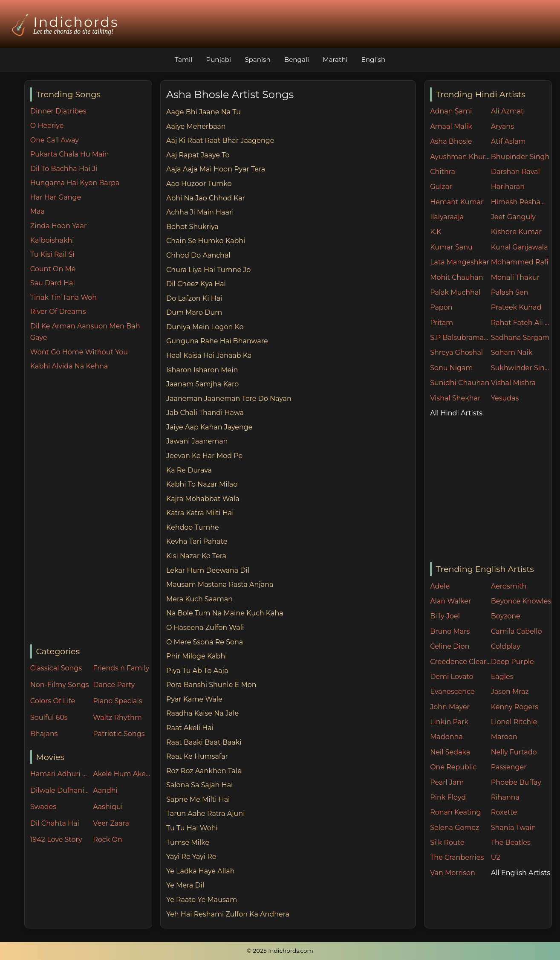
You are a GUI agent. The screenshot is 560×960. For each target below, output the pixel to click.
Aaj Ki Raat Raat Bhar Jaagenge (220, 141)
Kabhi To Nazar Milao (202, 484)
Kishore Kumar (516, 232)
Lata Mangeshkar (460, 262)
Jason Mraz (510, 692)
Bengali (297, 59)
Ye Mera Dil (185, 885)
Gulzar (441, 187)
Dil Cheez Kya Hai (196, 284)
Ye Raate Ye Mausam (202, 900)
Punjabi (218, 59)
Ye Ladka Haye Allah (201, 871)
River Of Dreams (58, 312)
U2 (496, 857)
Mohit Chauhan (456, 277)
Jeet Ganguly (513, 217)
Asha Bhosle (451, 141)
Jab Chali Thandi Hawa (205, 413)
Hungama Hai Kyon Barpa (75, 183)
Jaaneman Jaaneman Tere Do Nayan (229, 399)
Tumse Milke (188, 843)
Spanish (258, 59)
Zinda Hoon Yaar (59, 226)
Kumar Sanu (451, 247)
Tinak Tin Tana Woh (64, 297)
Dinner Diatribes (58, 111)
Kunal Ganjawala (520, 247)
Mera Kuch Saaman (199, 599)
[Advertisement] (91, 508)
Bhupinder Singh (520, 157)
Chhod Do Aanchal (198, 255)
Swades (43, 807)
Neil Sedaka (450, 752)
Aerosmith (509, 586)
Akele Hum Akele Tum (122, 774)
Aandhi (105, 790)
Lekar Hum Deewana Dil (208, 570)
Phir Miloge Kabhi (197, 656)
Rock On (108, 840)
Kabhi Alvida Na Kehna (69, 366)
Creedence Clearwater (460, 662)
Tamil (184, 59)
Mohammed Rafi (520, 262)
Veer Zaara (111, 823)
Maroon (504, 737)
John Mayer (450, 707)
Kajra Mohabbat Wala (203, 499)
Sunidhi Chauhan (460, 383)
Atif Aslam (508, 141)
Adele (440, 586)
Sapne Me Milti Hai (198, 799)
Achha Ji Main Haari (200, 212)
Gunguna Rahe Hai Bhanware (217, 341)
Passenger (509, 767)
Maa (38, 211)
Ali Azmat (507, 111)
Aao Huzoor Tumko (199, 184)
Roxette (504, 812)
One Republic (453, 767)
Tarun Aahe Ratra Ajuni (205, 814)
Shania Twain (514, 828)
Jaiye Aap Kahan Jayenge (209, 427)
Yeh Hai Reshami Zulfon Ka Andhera (228, 914)
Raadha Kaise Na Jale (202, 713)
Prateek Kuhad (516, 307)
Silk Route (447, 843)
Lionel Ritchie (514, 722)
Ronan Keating (455, 812)
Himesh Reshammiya (521, 202)
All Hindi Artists (456, 413)
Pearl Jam (447, 782)
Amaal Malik (451, 126)
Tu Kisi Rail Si (52, 254)
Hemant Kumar (457, 202)
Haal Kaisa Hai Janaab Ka (209, 355)
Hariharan (508, 187)
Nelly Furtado (514, 752)
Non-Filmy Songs (60, 685)
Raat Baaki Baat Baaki (204, 742)
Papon (441, 307)
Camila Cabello (517, 631)
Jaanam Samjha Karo (202, 384)
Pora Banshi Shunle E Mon (211, 685)
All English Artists (521, 873)
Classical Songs (56, 668)
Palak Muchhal (455, 292)
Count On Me (53, 269)
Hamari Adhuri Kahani (60, 774)
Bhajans (44, 734)
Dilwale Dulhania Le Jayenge (60, 790)
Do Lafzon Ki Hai (194, 298)
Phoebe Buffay (516, 782)
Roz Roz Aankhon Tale (204, 771)
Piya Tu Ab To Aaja (197, 671)
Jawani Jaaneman (197, 441)
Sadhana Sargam (520, 338)
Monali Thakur (515, 277)
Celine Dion (450, 646)
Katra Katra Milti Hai (200, 513)
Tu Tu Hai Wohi (192, 828)
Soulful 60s (49, 718)
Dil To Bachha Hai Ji (64, 169)
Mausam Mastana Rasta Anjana (220, 584)
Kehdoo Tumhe (193, 527)
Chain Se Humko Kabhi (206, 241)
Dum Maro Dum (194, 312)
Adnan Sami (451, 111)
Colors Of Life (53, 701)
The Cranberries (457, 857)
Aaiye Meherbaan (196, 126)
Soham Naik (512, 352)
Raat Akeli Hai (190, 728)
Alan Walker (450, 601)
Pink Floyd (448, 797)
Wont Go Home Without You (79, 352)
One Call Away (55, 140)
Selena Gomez (455, 828)
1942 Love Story (56, 840)
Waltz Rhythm (117, 718)
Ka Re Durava (189, 470)
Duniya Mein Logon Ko (205, 327)
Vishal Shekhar (455, 398)
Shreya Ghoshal (456, 352)
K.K (436, 232)
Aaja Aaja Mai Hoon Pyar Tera (216, 169)
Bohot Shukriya (192, 227)
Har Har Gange (56, 197)
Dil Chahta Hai (55, 823)
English (374, 59)
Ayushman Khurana (460, 157)
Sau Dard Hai (53, 283)
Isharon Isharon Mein (202, 370)
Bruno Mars (450, 631)
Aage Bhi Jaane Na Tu (204, 112)
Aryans (502, 126)
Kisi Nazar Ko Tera (196, 556)
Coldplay (506, 646)
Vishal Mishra (513, 383)
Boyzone (506, 616)
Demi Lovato (452, 677)
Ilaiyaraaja (447, 217)
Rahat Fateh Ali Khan (521, 323)
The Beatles (511, 843)
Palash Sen (510, 292)
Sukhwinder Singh (521, 368)
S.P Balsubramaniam (460, 338)
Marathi (335, 59)
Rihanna (505, 797)
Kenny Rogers (515, 707)
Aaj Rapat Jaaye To (198, 155)
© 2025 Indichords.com (280, 951)
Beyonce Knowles (521, 601)
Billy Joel (445, 616)
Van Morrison (453, 873)
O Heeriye (47, 126)
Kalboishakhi (52, 240)
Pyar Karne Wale (194, 699)
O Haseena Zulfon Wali (205, 628)
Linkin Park (449, 722)
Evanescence (452, 692)
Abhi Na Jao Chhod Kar (206, 198)
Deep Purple (512, 662)
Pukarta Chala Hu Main (70, 154)
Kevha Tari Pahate (197, 541)
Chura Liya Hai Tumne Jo (208, 270)
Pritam (442, 323)
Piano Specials (117, 701)
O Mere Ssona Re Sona (205, 642)
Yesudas (505, 398)
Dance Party (114, 685)
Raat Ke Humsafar (197, 756)
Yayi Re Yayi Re (191, 857)
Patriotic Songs (119, 734)
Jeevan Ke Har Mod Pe (204, 456)
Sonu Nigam (451, 368)
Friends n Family (121, 668)
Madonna (446, 737)
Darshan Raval (515, 172)
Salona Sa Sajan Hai (199, 785)
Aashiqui (108, 807)
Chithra (443, 172)
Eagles (502, 677)
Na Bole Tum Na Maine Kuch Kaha (225, 613)
